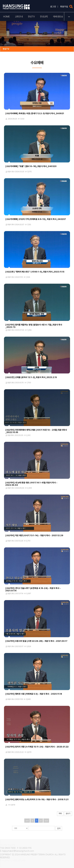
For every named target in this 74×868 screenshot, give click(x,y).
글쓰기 (68, 814)
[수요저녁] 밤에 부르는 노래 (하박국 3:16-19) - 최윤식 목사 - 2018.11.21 (37, 800)
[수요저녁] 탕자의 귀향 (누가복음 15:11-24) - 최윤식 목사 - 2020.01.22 (37, 747)
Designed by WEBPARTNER (13, 861)
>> (46, 821)
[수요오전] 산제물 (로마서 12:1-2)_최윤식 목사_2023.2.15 (31, 378)
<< (27, 821)
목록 (60, 814)
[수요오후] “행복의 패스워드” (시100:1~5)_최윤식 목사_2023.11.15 (35, 272)
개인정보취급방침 (8, 845)
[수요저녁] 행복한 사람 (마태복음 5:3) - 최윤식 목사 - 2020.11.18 (34, 694)
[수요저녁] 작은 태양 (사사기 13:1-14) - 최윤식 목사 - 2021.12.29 (34, 536)
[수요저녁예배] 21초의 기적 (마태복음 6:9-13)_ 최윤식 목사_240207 (36, 219)
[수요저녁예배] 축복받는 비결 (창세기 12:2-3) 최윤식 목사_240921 (35, 114)
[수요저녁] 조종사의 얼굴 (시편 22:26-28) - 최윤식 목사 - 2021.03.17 (36, 641)
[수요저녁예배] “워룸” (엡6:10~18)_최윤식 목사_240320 (31, 166)
